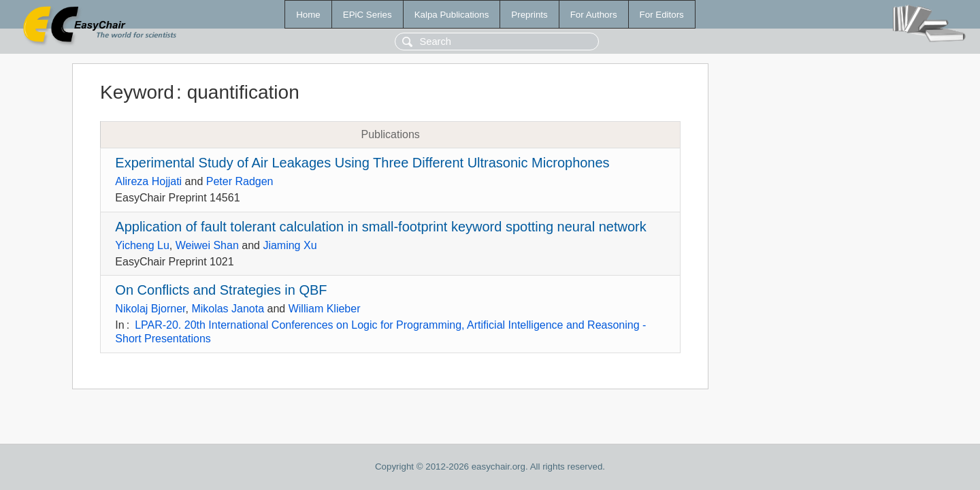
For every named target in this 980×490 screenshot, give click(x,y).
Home (308, 15)
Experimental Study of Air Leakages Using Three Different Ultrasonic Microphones (362, 163)
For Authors (594, 15)
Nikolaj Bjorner (150, 309)
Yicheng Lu (142, 245)
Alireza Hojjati (148, 181)
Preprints (529, 15)
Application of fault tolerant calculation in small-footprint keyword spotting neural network (380, 227)
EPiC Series (367, 15)
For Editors (662, 15)
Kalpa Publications (452, 15)
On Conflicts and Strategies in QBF (221, 290)
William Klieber (325, 309)
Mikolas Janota (228, 309)
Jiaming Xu (290, 245)
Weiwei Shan (207, 245)
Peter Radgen (240, 181)
